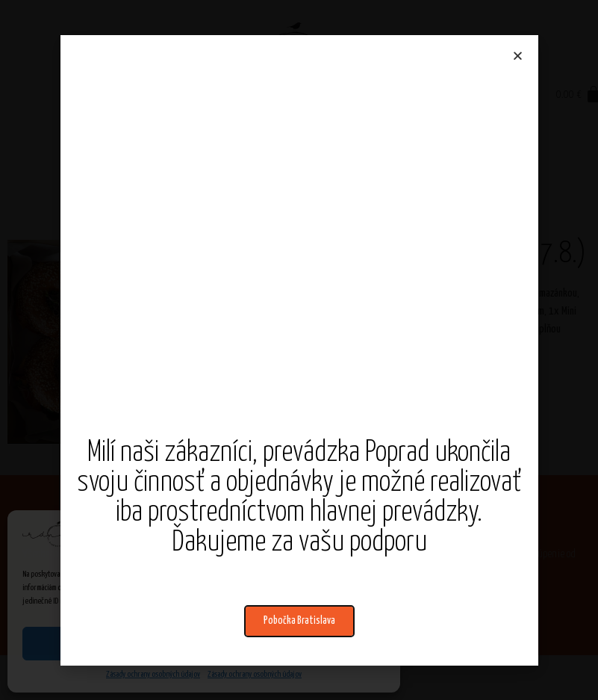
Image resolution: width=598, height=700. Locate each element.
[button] (299, 621)
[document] (299, 350)
